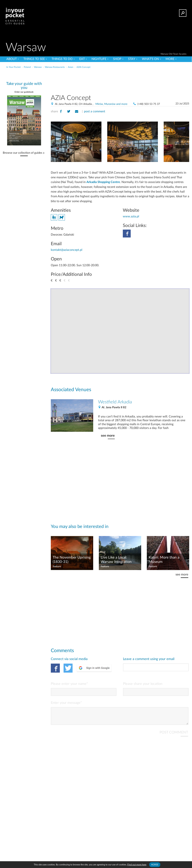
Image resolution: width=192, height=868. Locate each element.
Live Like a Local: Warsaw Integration (116, 560)
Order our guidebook (24, 92)
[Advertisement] (96, 78)
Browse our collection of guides (23, 153)
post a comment (95, 111)
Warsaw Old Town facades (173, 54)
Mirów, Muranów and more (111, 104)
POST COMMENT (174, 735)
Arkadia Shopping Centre (103, 182)
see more (108, 436)
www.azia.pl (131, 216)
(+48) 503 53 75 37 (149, 104)
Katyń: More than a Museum (164, 560)
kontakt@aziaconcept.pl (67, 250)
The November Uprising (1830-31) (72, 560)
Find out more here (137, 865)
